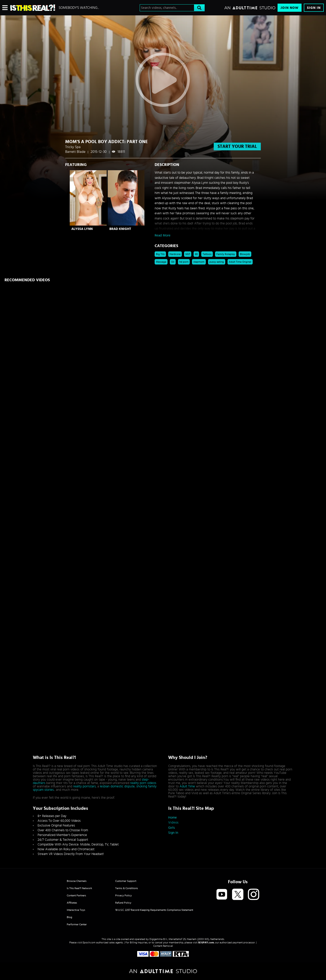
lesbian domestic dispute (117, 786)
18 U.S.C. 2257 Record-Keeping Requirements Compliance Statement (154, 910)
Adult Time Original (240, 262)
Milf (188, 254)
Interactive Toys (76, 910)
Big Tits (160, 254)
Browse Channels (77, 881)
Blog (70, 917)
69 (196, 254)
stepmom (199, 262)
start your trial (237, 146)
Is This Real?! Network (79, 888)
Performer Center (77, 924)
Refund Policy (123, 903)
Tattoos (207, 254)
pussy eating (217, 262)
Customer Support (126, 881)
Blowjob (245, 254)
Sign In (314, 8)
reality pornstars (84, 786)
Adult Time (187, 786)
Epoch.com (89, 942)
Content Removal (163, 946)
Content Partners (76, 895)
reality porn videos (143, 783)
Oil (173, 262)
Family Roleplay (226, 254)
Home (173, 818)
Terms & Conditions (127, 888)
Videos (173, 823)
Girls (171, 828)
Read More (163, 235)
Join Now (290, 8)
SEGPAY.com (206, 942)
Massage (161, 262)
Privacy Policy (123, 895)
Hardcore (175, 254)
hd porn (184, 262)
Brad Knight (120, 229)
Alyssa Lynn (82, 229)
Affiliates (72, 903)
